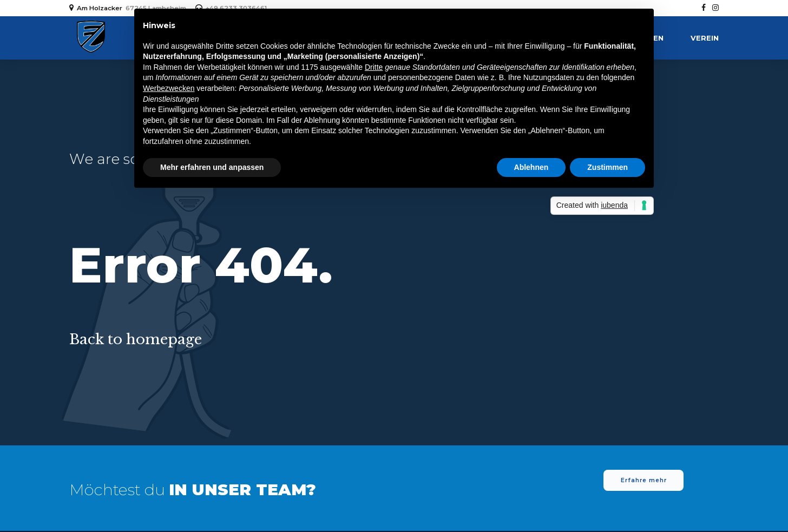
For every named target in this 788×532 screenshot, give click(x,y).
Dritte (374, 67)
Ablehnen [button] (531, 167)
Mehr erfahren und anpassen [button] (212, 167)
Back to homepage (136, 339)
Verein (705, 38)
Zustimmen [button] (608, 167)
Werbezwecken (169, 88)
